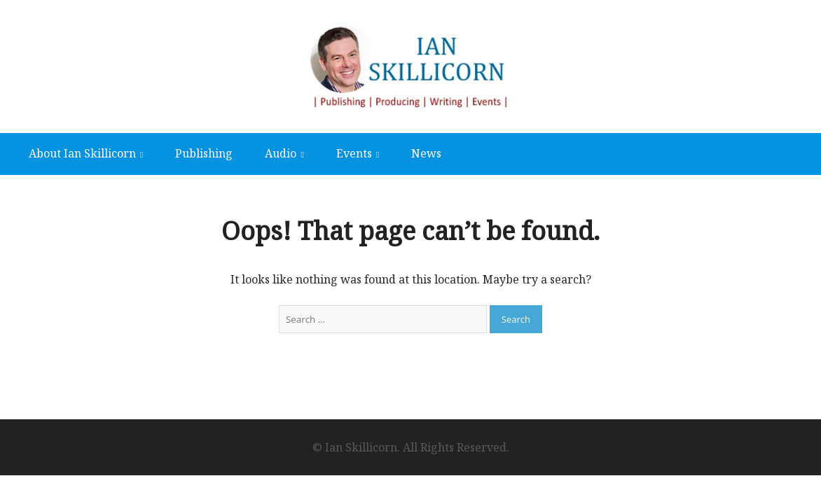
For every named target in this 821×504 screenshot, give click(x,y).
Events (354, 153)
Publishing (204, 153)
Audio (281, 153)
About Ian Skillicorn (82, 153)
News (426, 153)
